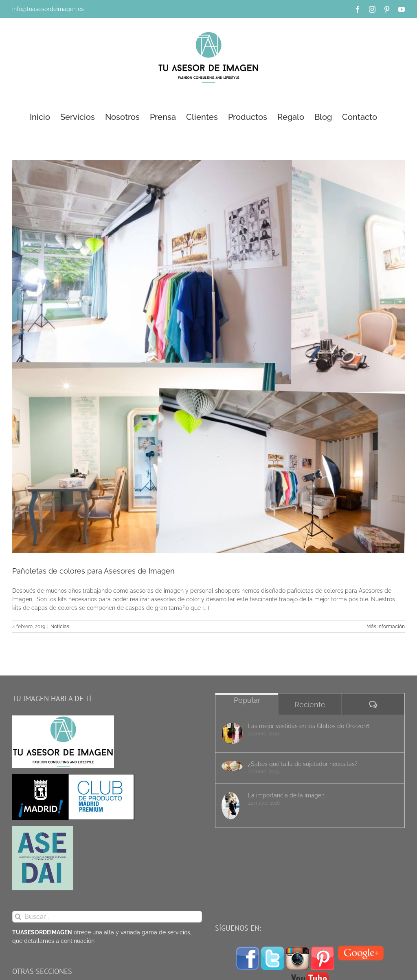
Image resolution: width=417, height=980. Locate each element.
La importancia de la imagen (286, 795)
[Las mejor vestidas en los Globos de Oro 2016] (232, 733)
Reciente (310, 705)
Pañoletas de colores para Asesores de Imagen (93, 571)
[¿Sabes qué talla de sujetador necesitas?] (232, 766)
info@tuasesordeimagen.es (48, 9)
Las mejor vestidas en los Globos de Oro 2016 (309, 726)
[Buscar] (18, 917)
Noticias (60, 627)
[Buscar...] (107, 917)
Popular (247, 700)
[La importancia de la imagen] (232, 806)
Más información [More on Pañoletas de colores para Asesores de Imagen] (386, 627)
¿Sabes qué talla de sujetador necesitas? (303, 764)
